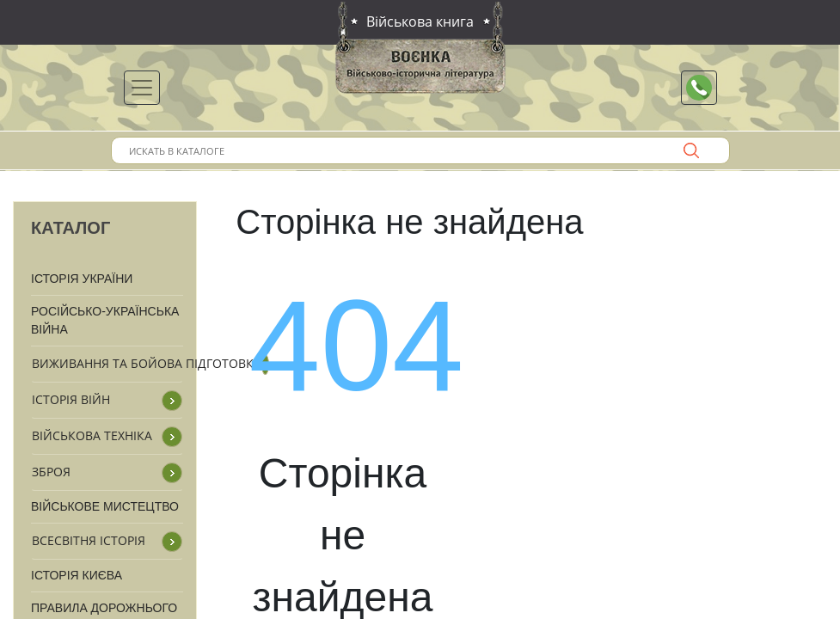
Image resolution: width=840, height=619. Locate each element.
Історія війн (71, 399)
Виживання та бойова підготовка (147, 363)
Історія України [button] (82, 279)
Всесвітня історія (89, 540)
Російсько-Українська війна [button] (105, 320)
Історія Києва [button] (77, 575)
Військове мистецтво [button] (105, 506)
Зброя (51, 472)
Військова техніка (92, 435)
